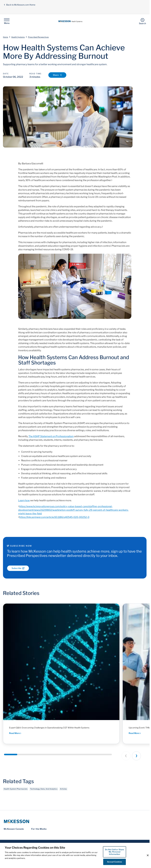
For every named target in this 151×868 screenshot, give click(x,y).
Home (6, 37)
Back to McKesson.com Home (20, 5)
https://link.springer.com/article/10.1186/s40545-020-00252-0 (54, 517)
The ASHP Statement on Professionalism (51, 436)
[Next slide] (136, 756)
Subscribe (18, 568)
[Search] (142, 21)
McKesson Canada (14, 829)
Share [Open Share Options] (57, 75)
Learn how (24, 500)
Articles (63, 792)
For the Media (39, 829)
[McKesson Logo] (75, 821)
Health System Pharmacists (16, 792)
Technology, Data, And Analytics (44, 792)
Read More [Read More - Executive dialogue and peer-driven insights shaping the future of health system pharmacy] (135, 733)
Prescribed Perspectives (38, 37)
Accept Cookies (115, 862)
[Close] (148, 855)
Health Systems (18, 37)
